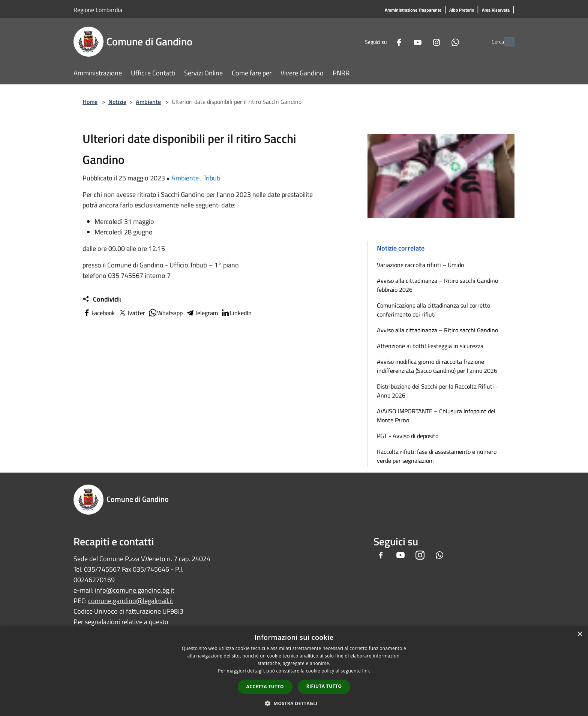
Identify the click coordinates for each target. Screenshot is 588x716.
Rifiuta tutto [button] (324, 686)
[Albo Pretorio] (462, 10)
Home (90, 102)
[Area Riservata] (496, 10)
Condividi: (102, 299)
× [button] (580, 634)
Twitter (131, 313)
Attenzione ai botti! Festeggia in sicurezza (430, 346)
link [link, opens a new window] (366, 671)
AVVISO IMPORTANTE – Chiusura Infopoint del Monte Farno (436, 416)
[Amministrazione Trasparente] (413, 10)
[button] (294, 703)
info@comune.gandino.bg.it (135, 590)
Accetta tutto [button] (265, 687)
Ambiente (148, 102)
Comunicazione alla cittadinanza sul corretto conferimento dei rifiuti (433, 310)
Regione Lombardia (98, 10)
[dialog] (294, 671)
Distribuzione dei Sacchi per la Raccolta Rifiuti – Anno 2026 (438, 391)
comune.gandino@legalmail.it (131, 601)
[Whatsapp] (439, 41)
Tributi (212, 178)
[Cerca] (505, 42)
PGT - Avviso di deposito (408, 436)
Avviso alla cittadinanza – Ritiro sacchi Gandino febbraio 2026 (437, 285)
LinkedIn (236, 313)
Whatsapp (165, 313)
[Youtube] (401, 41)
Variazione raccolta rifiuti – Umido (420, 265)
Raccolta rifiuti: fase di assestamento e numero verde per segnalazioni (437, 456)
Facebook (99, 313)
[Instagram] (420, 41)
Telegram (202, 313)
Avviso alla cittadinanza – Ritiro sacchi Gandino (437, 330)
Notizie (117, 102)
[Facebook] (382, 41)
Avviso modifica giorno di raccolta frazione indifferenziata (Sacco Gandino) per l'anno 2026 (437, 366)
